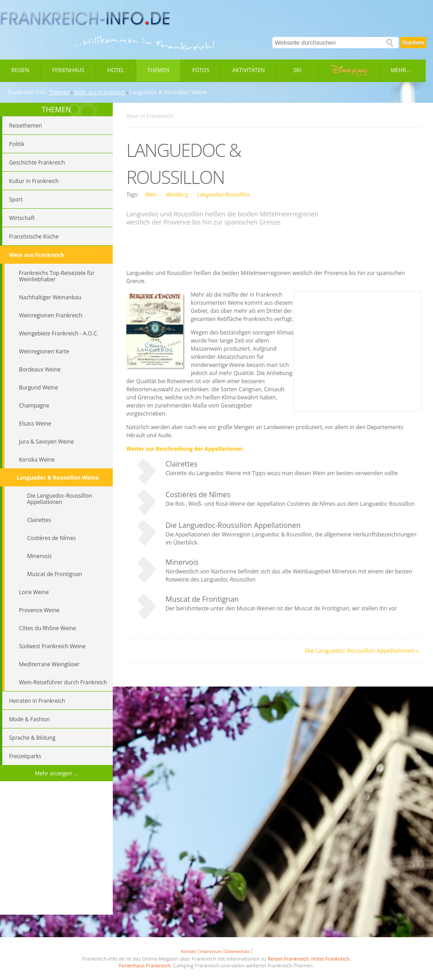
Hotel (116, 70)
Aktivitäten (249, 70)
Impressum (211, 951)
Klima (229, 397)
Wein (151, 195)
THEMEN (57, 110)
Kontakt (189, 951)
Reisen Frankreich (288, 959)
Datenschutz (237, 951)
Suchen (413, 43)
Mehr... (400, 70)
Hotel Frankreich (330, 959)
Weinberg (177, 195)
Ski (297, 70)
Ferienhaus (68, 70)
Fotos (201, 70)
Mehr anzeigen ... (56, 773)
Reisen (20, 70)
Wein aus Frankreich (99, 92)
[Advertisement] (56, 849)
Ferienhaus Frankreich (145, 965)
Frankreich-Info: (28, 92)
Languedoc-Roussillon (223, 195)
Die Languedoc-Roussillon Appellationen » (362, 650)
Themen (159, 70)
